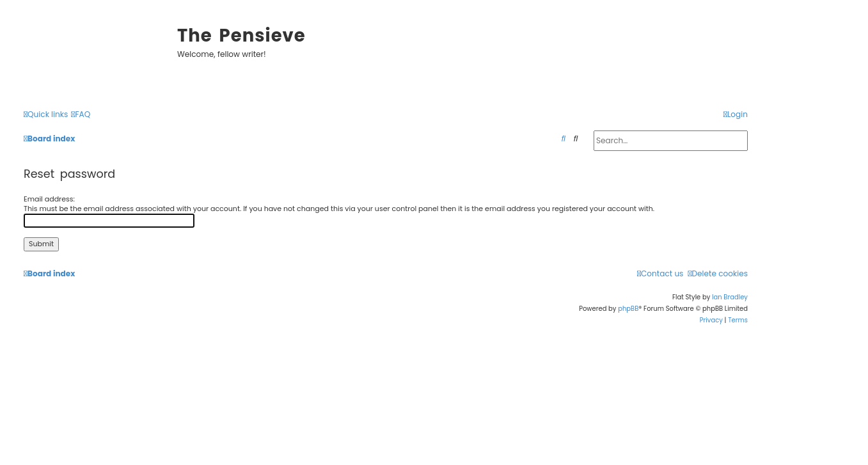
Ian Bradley (730, 297)
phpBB (628, 309)
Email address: (49, 199)
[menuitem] (81, 115)
